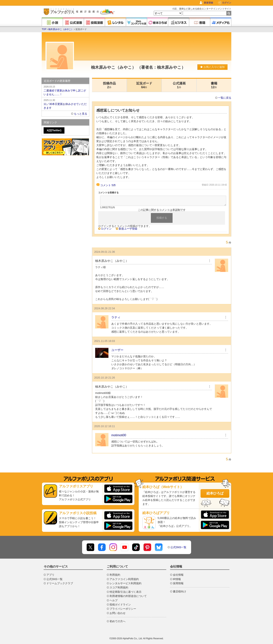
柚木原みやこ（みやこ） (61, 29)
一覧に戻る (225, 98)
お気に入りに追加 (212, 67)
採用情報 (178, 583)
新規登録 (209, 3)
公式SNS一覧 (178, 547)
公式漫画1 (179, 85)
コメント (108, 185)
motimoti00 (119, 435)
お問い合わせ (118, 613)
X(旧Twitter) (54, 130)
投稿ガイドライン (120, 605)
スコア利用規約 (119, 587)
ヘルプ (114, 600)
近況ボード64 (144, 85)
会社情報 (178, 575)
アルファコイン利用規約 (124, 579)
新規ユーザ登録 (128, 229)
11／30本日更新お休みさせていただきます (65, 104)
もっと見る (81, 114)
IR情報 (177, 579)
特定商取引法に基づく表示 (126, 592)
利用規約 (115, 575)
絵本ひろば (215, 493)
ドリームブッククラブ (60, 583)
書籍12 (214, 85)
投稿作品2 (109, 85)
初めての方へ (118, 621)
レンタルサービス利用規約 (126, 583)
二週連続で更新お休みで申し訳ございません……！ (65, 90)
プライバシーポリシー (123, 609)
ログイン (227, 3)
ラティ (116, 317)
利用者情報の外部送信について (128, 596)
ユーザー (117, 350)
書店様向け (180, 591)
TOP (44, 29)
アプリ (50, 575)
